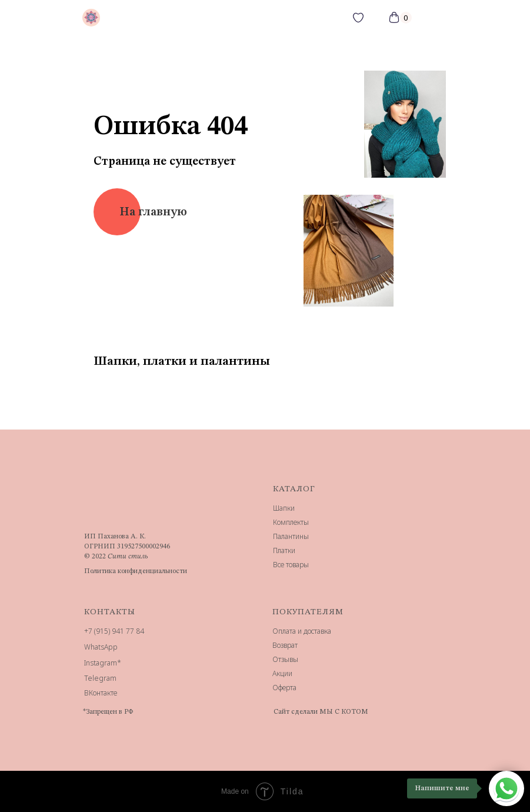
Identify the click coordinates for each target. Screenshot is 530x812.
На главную (153, 212)
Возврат (285, 645)
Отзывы (285, 659)
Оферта (284, 688)
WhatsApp (101, 647)
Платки (284, 550)
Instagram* (103, 663)
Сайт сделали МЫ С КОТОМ (321, 712)
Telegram (100, 678)
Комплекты (291, 522)
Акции (282, 673)
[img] (91, 18)
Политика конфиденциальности (136, 571)
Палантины (291, 536)
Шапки (284, 508)
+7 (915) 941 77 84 (114, 631)
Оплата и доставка (302, 631)
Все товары (291, 565)
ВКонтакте (101, 693)
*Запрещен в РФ (108, 712)
